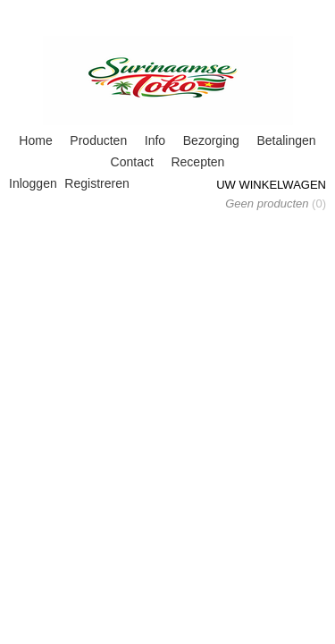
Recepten (197, 162)
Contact (132, 162)
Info (155, 140)
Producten (98, 140)
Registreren (96, 183)
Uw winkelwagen (271, 185)
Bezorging (211, 140)
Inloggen (33, 183)
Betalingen (286, 140)
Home (35, 140)
